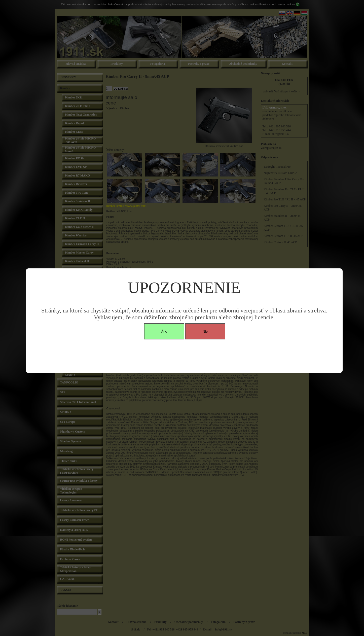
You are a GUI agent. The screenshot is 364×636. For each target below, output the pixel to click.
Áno (164, 331)
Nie (205, 331)
